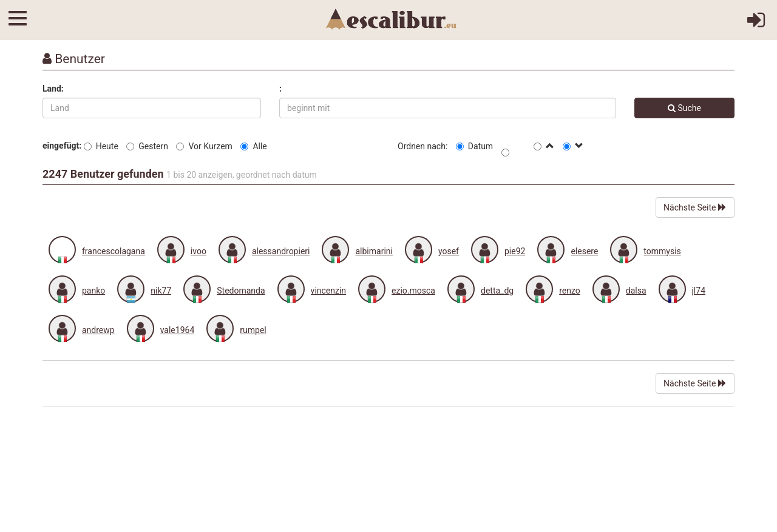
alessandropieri (281, 251)
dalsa (636, 291)
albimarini (374, 251)
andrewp (98, 330)
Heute (101, 146)
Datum (474, 146)
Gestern (147, 146)
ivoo (198, 251)
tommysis (662, 251)
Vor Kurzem (204, 146)
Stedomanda (241, 291)
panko (93, 291)
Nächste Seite (695, 207)
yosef (449, 251)
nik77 (161, 291)
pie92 (515, 251)
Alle (253, 146)
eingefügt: (62, 146)
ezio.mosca (413, 291)
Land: (53, 89)
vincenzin (328, 291)
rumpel (253, 330)
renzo (570, 291)
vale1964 (178, 330)
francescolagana (114, 251)
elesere (584, 251)
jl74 (699, 291)
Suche (684, 108)
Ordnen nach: (422, 146)
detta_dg (497, 291)
